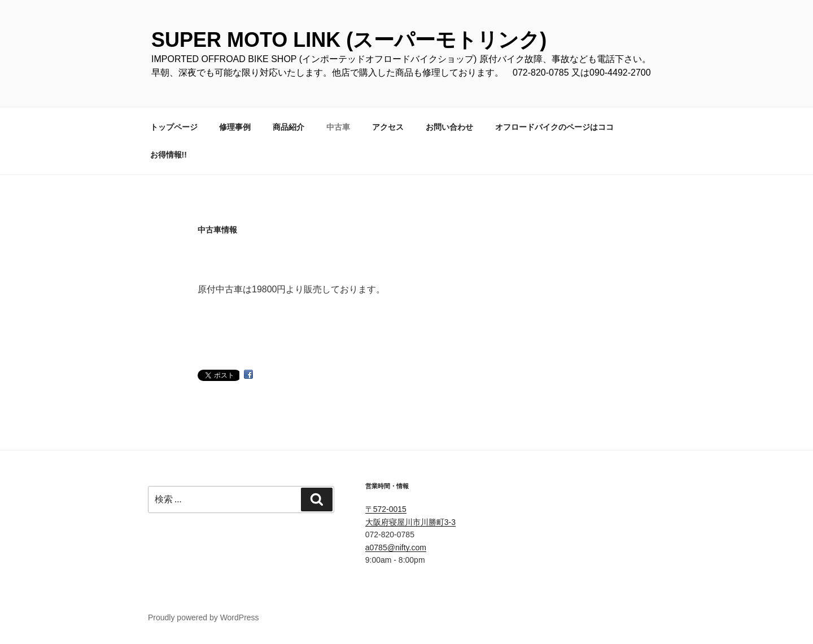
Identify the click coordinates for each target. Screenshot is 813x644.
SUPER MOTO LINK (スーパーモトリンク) (349, 40)
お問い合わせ (449, 127)
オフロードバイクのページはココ (554, 127)
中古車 (338, 127)
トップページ (174, 127)
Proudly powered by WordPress (204, 617)
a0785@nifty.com (396, 547)
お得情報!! (169, 155)
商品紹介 (289, 127)
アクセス (388, 127)
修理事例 (235, 127)
